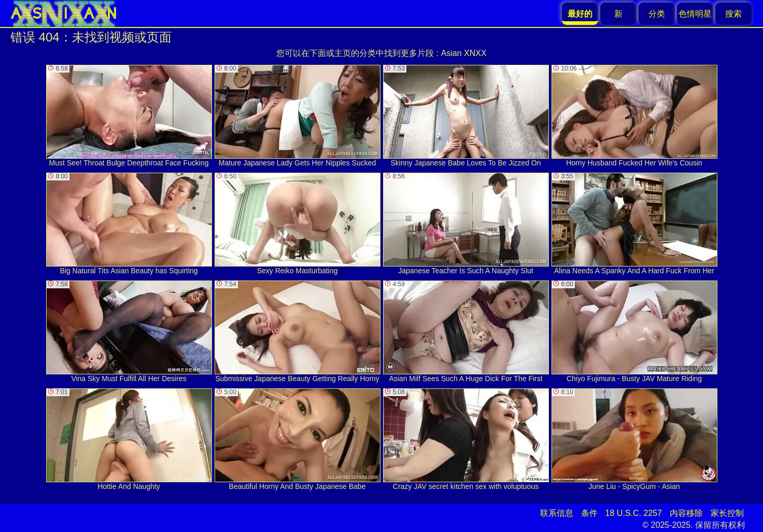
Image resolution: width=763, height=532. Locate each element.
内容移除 (686, 513)
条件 (589, 513)
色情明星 (695, 14)
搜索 (733, 14)
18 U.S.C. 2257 (634, 513)
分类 (657, 14)
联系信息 (557, 513)
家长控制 (727, 513)
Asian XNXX (464, 53)
